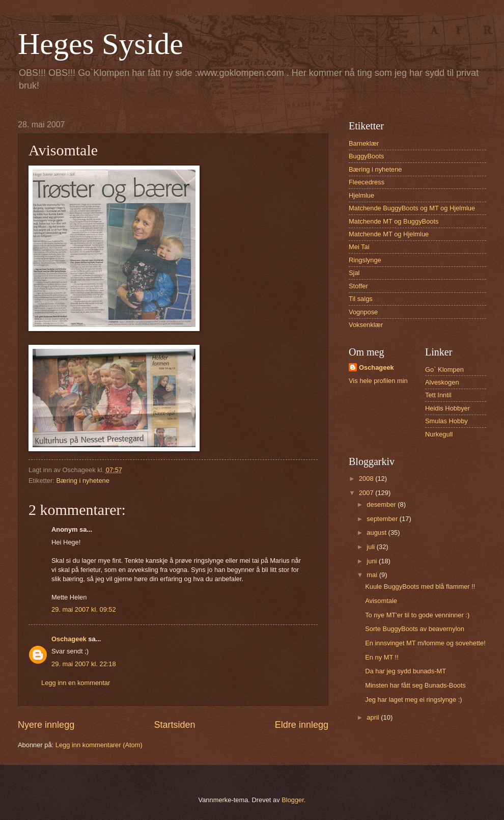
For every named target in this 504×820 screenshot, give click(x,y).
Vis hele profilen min (378, 381)
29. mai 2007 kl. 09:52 (84, 609)
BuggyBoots (366, 156)
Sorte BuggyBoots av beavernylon (415, 629)
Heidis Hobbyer (447, 408)
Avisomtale (381, 601)
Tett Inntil (438, 395)
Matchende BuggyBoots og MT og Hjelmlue (412, 208)
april (374, 717)
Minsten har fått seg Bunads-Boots (415, 685)
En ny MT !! (382, 657)
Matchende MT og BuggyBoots (394, 221)
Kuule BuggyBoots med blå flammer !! (420, 586)
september (383, 519)
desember (382, 504)
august (377, 532)
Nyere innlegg (46, 725)
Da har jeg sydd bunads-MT (405, 671)
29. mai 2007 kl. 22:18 (84, 664)
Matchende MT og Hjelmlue (389, 234)
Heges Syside (101, 44)
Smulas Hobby (446, 421)
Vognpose (363, 312)
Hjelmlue (361, 195)
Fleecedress (367, 182)
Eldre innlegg (302, 725)
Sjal (354, 273)
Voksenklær (366, 325)
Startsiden (174, 725)
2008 (367, 479)
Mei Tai (359, 247)
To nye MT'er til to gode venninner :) (417, 615)
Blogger (293, 800)
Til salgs (361, 299)
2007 (367, 493)
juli (371, 547)
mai (373, 575)
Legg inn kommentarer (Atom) (99, 745)
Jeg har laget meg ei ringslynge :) (413, 700)
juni (373, 561)
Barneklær (364, 143)
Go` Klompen (444, 370)
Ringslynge (365, 260)
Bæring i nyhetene (83, 481)
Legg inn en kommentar (76, 683)
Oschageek (69, 639)
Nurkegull (439, 434)
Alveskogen (442, 382)
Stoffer (358, 286)
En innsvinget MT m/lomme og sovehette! (425, 643)
